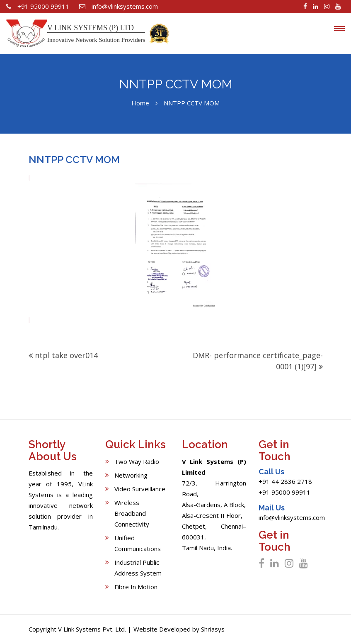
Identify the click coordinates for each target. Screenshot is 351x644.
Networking (131, 475)
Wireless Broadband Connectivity (132, 513)
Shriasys (213, 629)
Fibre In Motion (136, 587)
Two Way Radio (137, 461)
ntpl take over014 (66, 355)
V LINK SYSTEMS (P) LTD (91, 28)
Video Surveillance (140, 489)
